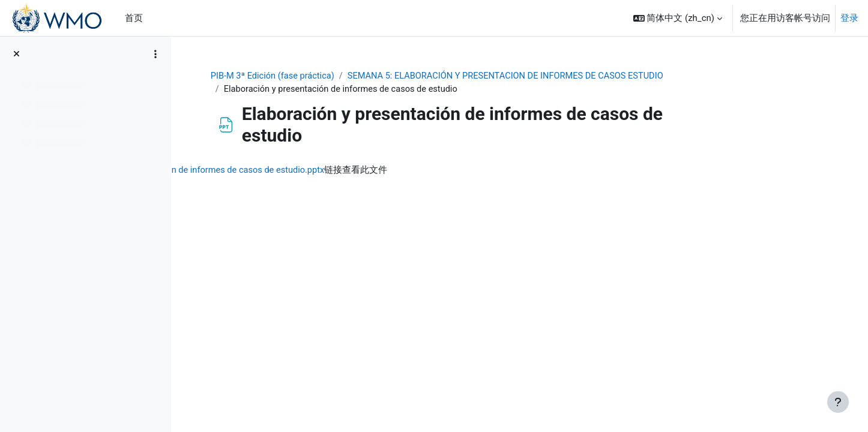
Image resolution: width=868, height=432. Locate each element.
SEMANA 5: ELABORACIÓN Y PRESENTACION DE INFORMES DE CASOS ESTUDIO (573, 76)
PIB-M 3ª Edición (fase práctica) (334, 76)
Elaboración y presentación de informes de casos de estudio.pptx (343, 171)
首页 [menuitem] (134, 18)
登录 (849, 18)
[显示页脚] (838, 402)
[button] (678, 18)
